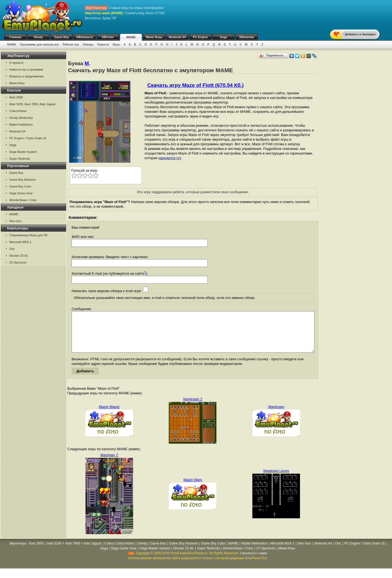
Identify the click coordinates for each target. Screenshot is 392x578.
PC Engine (200, 37)
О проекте (16, 63)
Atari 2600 (16, 97)
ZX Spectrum (18, 262)
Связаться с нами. (254, 561)
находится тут (170, 158)
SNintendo (247, 37)
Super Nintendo (20, 159)
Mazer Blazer (109, 415)
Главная (15, 37)
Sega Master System (23, 152)
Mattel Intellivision (21, 125)
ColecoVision (18, 111)
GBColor (108, 37)
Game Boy (62, 37)
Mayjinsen (276, 415)
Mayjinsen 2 (193, 407)
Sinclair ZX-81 (19, 256)
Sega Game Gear (21, 193)
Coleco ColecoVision (120, 552)
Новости (103, 44)
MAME (131, 37)
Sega (223, 37)
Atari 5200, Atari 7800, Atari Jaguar (33, 104)
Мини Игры (154, 37)
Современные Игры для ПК (28, 235)
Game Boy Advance (22, 180)
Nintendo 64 (177, 37)
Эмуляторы (18, 552)
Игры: (117, 44)
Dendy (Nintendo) (21, 118)
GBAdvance (85, 37)
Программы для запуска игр (39, 44)
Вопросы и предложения (26, 76)
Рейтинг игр (71, 44)
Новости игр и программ (26, 69)
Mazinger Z (109, 463)
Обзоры (88, 44)
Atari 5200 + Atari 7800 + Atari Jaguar (74, 552)
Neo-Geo (15, 221)
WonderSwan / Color (23, 200)
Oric (12, 249)
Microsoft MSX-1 (20, 242)
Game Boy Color (20, 186)
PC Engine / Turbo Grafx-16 (28, 138)
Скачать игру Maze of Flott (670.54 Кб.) (195, 85)
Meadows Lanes (276, 479)
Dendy (38, 37)
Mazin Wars (193, 488)
